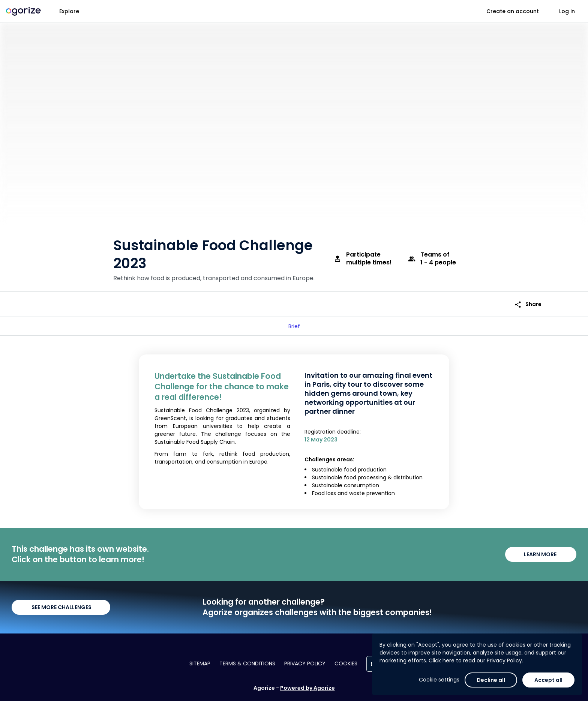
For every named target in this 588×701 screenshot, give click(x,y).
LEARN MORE (541, 554)
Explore (69, 11)
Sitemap (200, 663)
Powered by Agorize (307, 688)
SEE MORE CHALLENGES (61, 607)
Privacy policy (305, 663)
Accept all (548, 680)
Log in (567, 11)
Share (528, 304)
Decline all (491, 680)
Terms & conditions (247, 663)
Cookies (346, 663)
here (448, 660)
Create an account (513, 11)
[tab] (294, 326)
